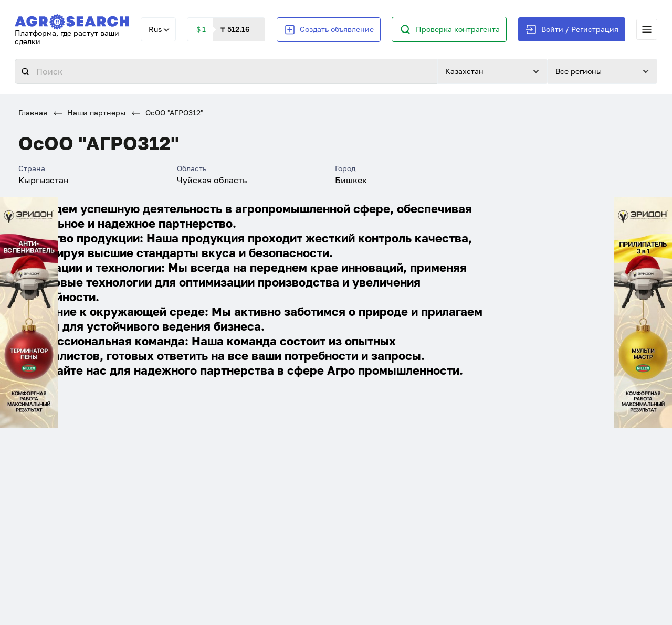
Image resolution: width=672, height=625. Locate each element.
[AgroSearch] (72, 20)
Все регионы (579, 71)
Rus (155, 29)
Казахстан (464, 71)
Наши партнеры (90, 113)
